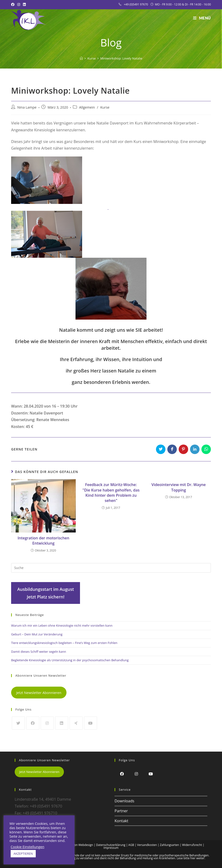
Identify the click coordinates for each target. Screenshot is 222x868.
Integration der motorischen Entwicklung (43, 541)
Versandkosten (147, 845)
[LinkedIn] (62, 723)
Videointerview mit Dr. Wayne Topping (179, 487)
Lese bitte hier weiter (191, 858)
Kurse (105, 107)
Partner (121, 811)
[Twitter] (18, 723)
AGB (131, 845)
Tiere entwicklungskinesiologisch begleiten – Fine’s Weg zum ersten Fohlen (64, 643)
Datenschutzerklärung (111, 845)
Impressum (111, 848)
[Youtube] (91, 723)
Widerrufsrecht (192, 845)
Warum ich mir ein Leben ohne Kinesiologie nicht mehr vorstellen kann (62, 625)
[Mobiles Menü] (202, 18)
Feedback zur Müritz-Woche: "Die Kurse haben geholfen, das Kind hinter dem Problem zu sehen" (111, 493)
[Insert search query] (111, 568)
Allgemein (87, 107)
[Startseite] (81, 58)
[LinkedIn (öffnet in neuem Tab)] (24, 5)
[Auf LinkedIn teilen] (195, 449)
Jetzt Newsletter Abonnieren (39, 693)
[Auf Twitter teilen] (161, 449)
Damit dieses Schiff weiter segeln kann (39, 652)
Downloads (124, 801)
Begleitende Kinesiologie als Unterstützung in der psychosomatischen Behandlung (70, 660)
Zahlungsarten (170, 845)
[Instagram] (47, 723)
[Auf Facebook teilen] (172, 449)
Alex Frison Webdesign (78, 845)
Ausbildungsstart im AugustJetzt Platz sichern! (46, 593)
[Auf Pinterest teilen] (183, 449)
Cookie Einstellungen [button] (27, 847)
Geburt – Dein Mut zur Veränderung (37, 634)
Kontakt (121, 821)
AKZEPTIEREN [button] (23, 854)
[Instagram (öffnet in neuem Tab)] (19, 5)
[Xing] (76, 723)
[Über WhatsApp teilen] (206, 449)
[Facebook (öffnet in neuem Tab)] (13, 5)
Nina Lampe (27, 107)
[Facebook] (33, 723)
